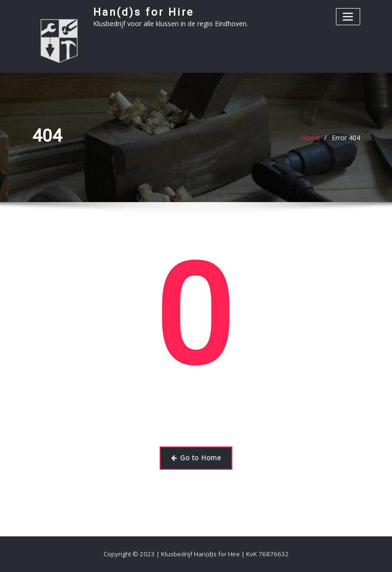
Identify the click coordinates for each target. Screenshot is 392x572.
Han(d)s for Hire (143, 12)
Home (311, 138)
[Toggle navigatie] (348, 16)
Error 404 (346, 138)
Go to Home (196, 458)
